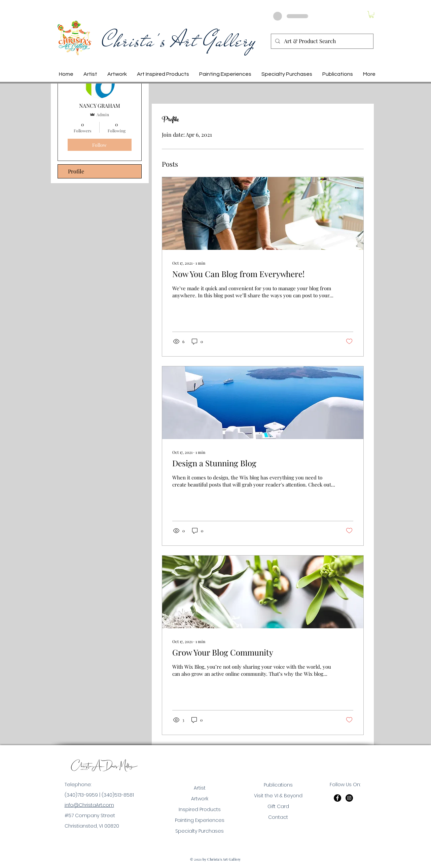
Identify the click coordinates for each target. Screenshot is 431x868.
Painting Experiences (200, 820)
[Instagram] (349, 798)
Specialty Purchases (200, 831)
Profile (76, 171)
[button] (371, 14)
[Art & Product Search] (321, 41)
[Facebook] (337, 798)
